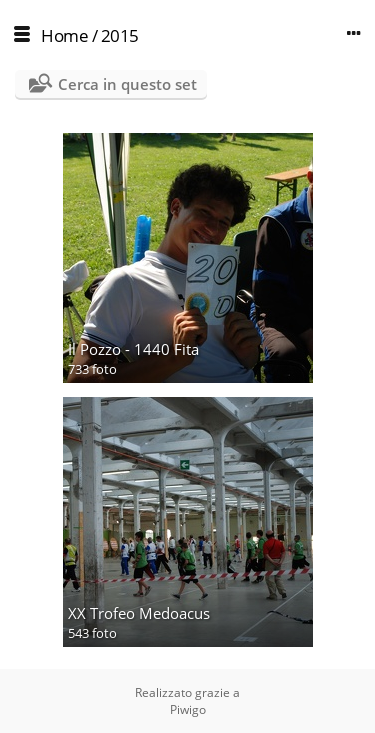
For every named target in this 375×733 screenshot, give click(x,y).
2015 (120, 35)
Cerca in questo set (127, 84)
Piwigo (188, 709)
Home (64, 35)
